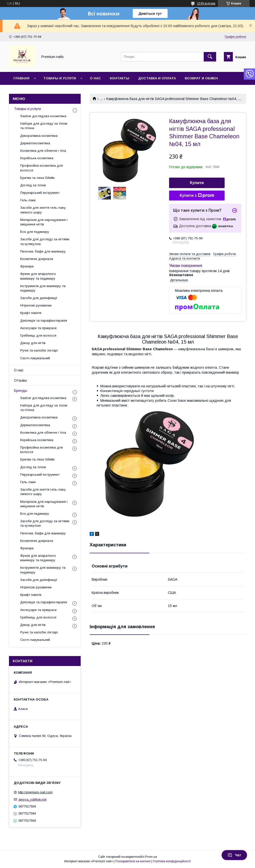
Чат (234, 855)
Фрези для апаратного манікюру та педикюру (38, 276)
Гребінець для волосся (38, 335)
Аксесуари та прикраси (38, 328)
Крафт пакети (31, 313)
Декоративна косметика (39, 136)
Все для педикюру (35, 232)
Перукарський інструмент (40, 193)
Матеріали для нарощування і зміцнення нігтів (44, 222)
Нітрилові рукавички (36, 305)
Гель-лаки (28, 200)
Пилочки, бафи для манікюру (43, 251)
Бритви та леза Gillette (37, 178)
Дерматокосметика (35, 143)
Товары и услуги (60, 78)
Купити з (197, 196)
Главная (21, 78)
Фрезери (27, 266)
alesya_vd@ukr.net (32, 799)
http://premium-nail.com (35, 792)
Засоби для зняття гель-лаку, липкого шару (43, 210)
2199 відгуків (206, 3)
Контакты (120, 78)
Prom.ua (151, 857)
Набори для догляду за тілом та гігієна (44, 126)
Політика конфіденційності (172, 861)
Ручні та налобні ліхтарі (39, 350)
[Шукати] (210, 57)
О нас (95, 78)
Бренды (21, 391)
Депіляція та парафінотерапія (44, 321)
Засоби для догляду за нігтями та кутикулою (45, 241)
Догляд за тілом (33, 185)
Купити (197, 183)
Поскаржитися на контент (133, 861)
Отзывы (20, 380)
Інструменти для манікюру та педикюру (43, 288)
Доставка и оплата (157, 78)
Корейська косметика (37, 158)
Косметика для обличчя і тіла (43, 151)
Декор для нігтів (33, 343)
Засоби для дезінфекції (39, 298)
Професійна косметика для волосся (41, 168)
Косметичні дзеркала (37, 259)
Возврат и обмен (201, 78)
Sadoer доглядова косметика (43, 116)
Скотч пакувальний (35, 358)
